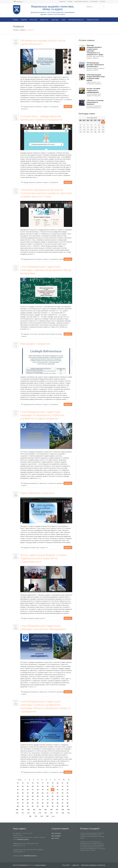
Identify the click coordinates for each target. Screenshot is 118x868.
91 (28, 806)
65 (63, 796)
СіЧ (47, 547)
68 (23, 800)
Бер (16, 41)
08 (16, 495)
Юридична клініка (93, 20)
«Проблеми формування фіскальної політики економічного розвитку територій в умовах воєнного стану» (46, 193)
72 (43, 800)
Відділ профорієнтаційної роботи (34, 618)
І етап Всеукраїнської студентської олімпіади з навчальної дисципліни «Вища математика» (46, 270)
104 (40, 810)
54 (63, 793)
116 (51, 813)
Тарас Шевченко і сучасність (37, 493)
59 (33, 796)
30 (53, 786)
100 (17, 810)
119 (68, 813)
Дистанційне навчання (81, 1)
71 (38, 800)
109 (68, 810)
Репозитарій (94, 1)
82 (38, 803)
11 (16, 346)
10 (64, 780)
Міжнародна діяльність (76, 20)
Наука (64, 20)
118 (63, 813)
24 (23, 786)
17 (43, 783)
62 (48, 796)
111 (23, 813)
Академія (24, 20)
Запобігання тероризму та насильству (93, 865)
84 (48, 803)
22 (67, 783)
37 (33, 790)
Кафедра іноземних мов (31, 547)
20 (16, 43)
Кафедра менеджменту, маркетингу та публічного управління (44, 483)
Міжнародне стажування (35, 344)
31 (58, 786)
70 (33, 800)
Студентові (62, 1)
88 (67, 803)
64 (58, 796)
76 (63, 800)
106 (51, 810)
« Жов (80, 118)
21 (63, 783)
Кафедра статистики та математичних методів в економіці (42, 334)
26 (33, 786)
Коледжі (70, 1)
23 (18, 786)
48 (33, 793)
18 (16, 119)
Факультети (44, 20)
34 (18, 790)
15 (33, 783)
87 (63, 803)
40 (48, 790)
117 (57, 813)
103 (34, 810)
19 (53, 783)
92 (33, 806)
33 (67, 786)
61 (43, 796)
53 (58, 793)
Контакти (103, 1)
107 (57, 810)
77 (67, 800)
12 (16, 269)
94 (43, 806)
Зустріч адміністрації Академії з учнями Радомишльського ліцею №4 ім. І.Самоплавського (43, 558)
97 (58, 806)
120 (30, 816)
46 (23, 793)
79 (23, 803)
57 (23, 796)
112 (28, 813)
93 (38, 806)
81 (33, 803)
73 (48, 800)
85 (53, 803)
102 (28, 810)
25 (28, 786)
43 (63, 790)
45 (18, 793)
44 (67, 790)
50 (43, 793)
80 (28, 803)
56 (18, 796)
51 (48, 793)
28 (43, 786)
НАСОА (31, 865)
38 (38, 790)
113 (34, 813)
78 (18, 803)
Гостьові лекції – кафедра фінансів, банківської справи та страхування (41, 118)
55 (67, 793)
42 (58, 790)
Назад (18, 780)
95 (48, 806)
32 (63, 786)
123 (47, 816)
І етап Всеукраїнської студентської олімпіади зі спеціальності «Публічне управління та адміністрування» (42, 415)
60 (38, 796)
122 (41, 816)
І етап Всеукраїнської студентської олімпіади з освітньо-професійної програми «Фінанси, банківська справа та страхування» (45, 706)
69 (28, 800)
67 (18, 800)
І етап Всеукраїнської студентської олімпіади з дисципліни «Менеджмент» (43, 627)
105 (45, 810)
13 (16, 192)
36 (28, 790)
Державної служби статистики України (53, 14)
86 (58, 803)
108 (63, 810)
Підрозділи (55, 20)
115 (45, 813)
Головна (15, 20)
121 (36, 816)
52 (53, 793)
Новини (22, 30)
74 (53, 800)
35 (23, 790)
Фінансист (25, 109)
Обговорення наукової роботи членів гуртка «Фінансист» (43, 42)
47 (28, 793)
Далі (54, 816)
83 (43, 803)
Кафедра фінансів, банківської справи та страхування (41, 107)
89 (18, 806)
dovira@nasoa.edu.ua (30, 856)
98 (63, 806)
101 (23, 810)
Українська (18, 2)
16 (38, 783)
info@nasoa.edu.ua (23, 839)
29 (48, 786)
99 (67, 806)
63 (53, 796)
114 (40, 813)
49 (38, 793)
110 (17, 813)
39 (43, 790)
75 (58, 800)
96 (53, 806)
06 (16, 557)
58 (28, 796)
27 (38, 786)
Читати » (68, 107)
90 (23, 806)
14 (28, 783)
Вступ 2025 (34, 20)
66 (67, 796)
